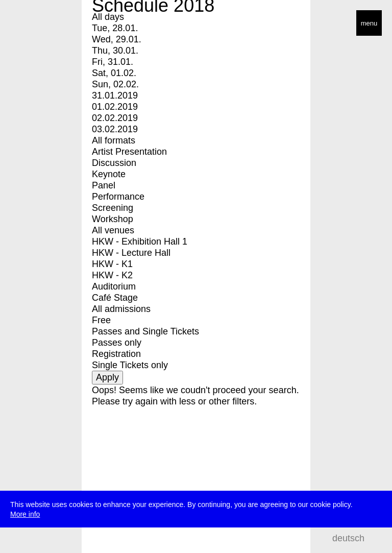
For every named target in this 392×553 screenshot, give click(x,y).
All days (108, 17)
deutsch (348, 538)
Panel (104, 185)
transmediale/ (40, 24)
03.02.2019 (115, 129)
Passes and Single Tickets (145, 331)
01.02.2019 (115, 107)
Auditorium (114, 286)
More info (25, 515)
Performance (118, 197)
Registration (116, 354)
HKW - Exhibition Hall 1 (140, 242)
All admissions (121, 309)
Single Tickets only (130, 365)
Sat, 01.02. (114, 73)
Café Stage (115, 298)
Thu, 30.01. (115, 51)
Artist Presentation (129, 152)
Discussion (114, 163)
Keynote (109, 174)
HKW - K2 (112, 275)
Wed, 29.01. (117, 39)
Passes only (117, 343)
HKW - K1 (112, 264)
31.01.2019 (115, 95)
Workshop (113, 219)
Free (101, 320)
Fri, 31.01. (113, 62)
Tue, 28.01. (115, 28)
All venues (113, 230)
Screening (113, 208)
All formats (114, 140)
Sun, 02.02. (115, 84)
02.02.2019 (115, 118)
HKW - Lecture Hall (131, 253)
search (377, 538)
